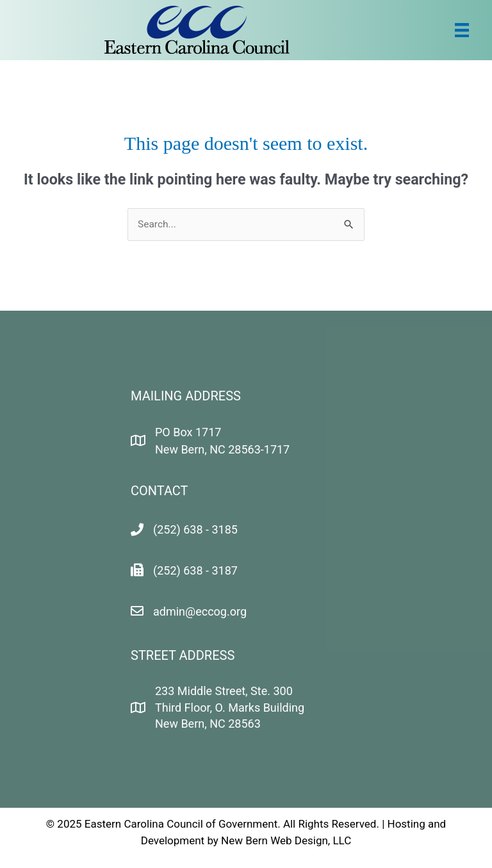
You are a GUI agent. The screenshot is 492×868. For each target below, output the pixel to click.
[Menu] (462, 30)
